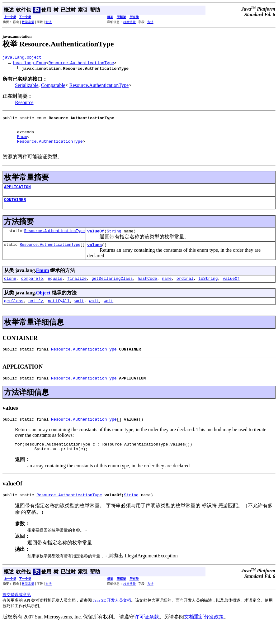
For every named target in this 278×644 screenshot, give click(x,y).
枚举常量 (28, 22)
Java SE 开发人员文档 (112, 619)
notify (36, 314)
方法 (49, 22)
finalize (77, 290)
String (114, 241)
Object (43, 305)
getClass (14, 314)
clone (10, 290)
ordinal (185, 290)
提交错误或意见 (17, 613)
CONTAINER (15, 209)
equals (55, 290)
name (167, 290)
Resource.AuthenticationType (81, 64)
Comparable (53, 86)
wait (79, 314)
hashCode (147, 290)
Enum (22, 142)
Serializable (27, 86)
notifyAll (59, 314)
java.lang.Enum (29, 64)
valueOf (96, 241)
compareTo (32, 290)
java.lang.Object (22, 58)
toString (208, 290)
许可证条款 (147, 635)
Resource (24, 103)
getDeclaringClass (112, 290)
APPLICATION (17, 195)
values (94, 256)
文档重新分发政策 (204, 635)
